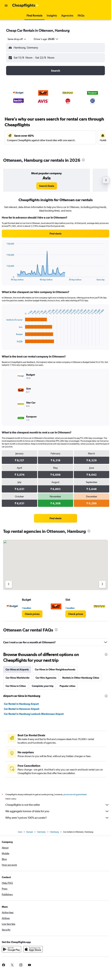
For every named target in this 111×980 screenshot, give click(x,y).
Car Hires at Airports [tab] (17, 669)
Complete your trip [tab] (43, 686)
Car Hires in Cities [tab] (16, 686)
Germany (41, 832)
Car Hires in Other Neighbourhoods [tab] (55, 669)
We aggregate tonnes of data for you (57, 811)
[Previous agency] (9, 584)
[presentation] (83, 160)
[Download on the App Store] (33, 949)
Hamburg (54, 832)
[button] (6, 6)
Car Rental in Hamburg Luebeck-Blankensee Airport (34, 714)
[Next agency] (102, 584)
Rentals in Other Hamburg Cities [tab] (81, 678)
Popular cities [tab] (67, 686)
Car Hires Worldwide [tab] (18, 678)
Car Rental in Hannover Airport (22, 709)
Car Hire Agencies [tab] (46, 678)
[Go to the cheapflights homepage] (26, 6)
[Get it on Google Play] (11, 949)
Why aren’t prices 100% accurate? (57, 818)
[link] (47, 186)
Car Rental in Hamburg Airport (21, 704)
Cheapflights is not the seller (57, 805)
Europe (30, 832)
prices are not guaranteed (75, 794)
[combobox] (17, 39)
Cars (20, 832)
